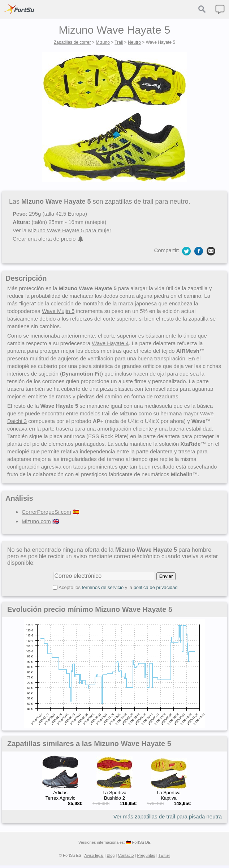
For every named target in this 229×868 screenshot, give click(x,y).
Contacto (126, 855)
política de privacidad (156, 587)
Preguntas (146, 855)
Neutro (134, 42)
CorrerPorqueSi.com (46, 512)
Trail (119, 42)
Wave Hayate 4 (110, 343)
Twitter (164, 855)
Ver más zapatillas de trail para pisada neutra (168, 816)
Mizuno (103, 42)
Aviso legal (94, 855)
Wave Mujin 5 (58, 311)
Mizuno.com (36, 521)
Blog (111, 855)
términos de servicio (103, 587)
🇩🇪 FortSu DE (138, 842)
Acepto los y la (118, 587)
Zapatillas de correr (72, 42)
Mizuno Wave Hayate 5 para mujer (70, 230)
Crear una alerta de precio (44, 239)
